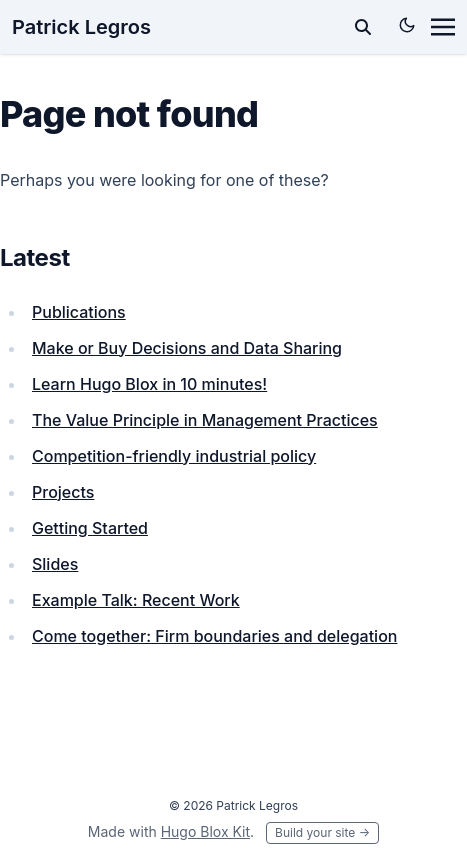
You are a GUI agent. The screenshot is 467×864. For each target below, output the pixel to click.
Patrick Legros (81, 27)
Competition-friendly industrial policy (174, 456)
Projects (63, 492)
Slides (55, 564)
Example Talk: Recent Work (136, 600)
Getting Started (90, 528)
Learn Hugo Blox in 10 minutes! (149, 384)
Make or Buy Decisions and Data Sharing (187, 348)
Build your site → (322, 832)
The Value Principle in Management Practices (205, 420)
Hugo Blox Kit (205, 831)
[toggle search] (363, 27)
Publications (79, 312)
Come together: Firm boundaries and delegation (214, 636)
